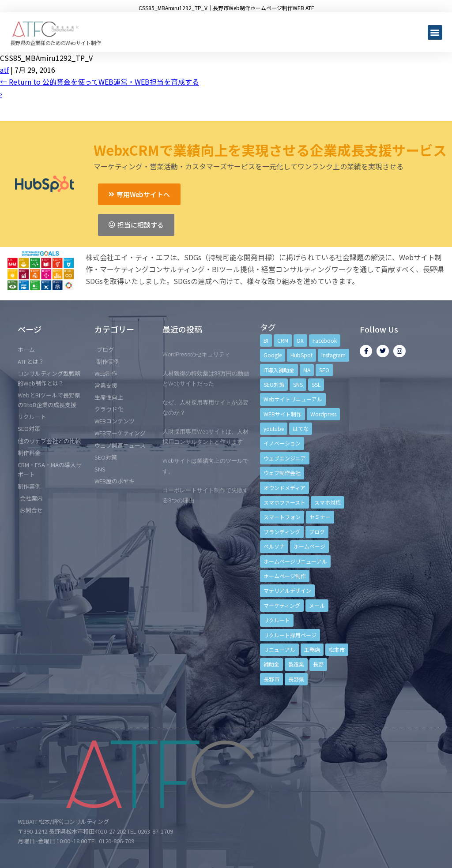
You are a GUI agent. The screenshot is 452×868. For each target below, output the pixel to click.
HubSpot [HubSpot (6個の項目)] (301, 355)
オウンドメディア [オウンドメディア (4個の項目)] (284, 488)
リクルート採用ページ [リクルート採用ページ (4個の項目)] (290, 635)
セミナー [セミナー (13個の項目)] (320, 517)
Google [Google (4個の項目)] (273, 355)
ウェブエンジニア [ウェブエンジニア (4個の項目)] (285, 458)
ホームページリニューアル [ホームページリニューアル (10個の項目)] (295, 561)
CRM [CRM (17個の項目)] (283, 340)
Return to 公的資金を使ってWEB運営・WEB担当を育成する (100, 82)
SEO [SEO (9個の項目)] (324, 370)
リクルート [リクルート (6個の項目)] (277, 620)
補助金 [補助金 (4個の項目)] (271, 664)
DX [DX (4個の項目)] (300, 340)
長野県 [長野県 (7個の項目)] (296, 679)
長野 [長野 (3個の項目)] (318, 664)
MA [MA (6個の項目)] (307, 370)
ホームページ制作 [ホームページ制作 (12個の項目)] (285, 576)
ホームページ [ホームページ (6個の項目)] (309, 546)
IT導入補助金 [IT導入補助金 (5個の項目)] (279, 370)
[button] (435, 32)
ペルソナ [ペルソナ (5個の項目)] (274, 546)
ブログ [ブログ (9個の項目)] (317, 532)
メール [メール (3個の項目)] (317, 605)
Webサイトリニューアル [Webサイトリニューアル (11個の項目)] (293, 399)
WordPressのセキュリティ (196, 354)
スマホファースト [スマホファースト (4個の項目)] (284, 502)
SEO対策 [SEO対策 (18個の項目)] (274, 384)
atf (4, 70)
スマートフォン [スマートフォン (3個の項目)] (282, 517)
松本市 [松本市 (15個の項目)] (337, 649)
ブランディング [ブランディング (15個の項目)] (282, 532)
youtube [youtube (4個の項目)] (274, 428)
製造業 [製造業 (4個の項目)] (296, 664)
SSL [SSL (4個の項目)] (316, 384)
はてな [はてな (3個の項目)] (301, 428)
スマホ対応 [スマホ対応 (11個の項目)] (328, 502)
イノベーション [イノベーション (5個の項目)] (282, 443)
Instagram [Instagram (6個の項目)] (333, 355)
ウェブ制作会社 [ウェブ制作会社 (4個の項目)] (282, 473)
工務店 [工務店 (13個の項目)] (312, 649)
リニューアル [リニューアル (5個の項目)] (279, 649)
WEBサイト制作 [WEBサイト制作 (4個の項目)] (282, 414)
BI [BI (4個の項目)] (266, 340)
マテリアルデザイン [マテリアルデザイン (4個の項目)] (287, 590)
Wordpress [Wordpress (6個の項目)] (323, 414)
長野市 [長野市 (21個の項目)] (271, 679)
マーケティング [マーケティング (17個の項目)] (282, 605)
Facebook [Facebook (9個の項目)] (325, 340)
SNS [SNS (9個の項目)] (298, 384)
